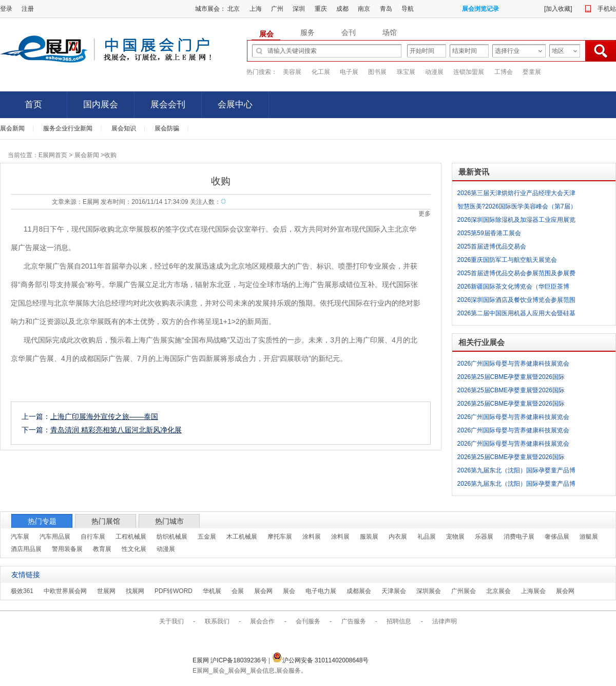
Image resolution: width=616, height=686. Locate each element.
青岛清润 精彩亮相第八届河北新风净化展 (116, 430)
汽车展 (20, 537)
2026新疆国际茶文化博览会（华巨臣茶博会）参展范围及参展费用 (514, 288)
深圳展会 (429, 591)
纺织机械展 (172, 537)
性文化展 (134, 549)
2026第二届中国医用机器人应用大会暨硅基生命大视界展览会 (517, 315)
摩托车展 (280, 537)
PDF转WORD (174, 591)
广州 (277, 9)
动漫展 (434, 72)
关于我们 (171, 621)
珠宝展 (406, 72)
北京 (234, 9)
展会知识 (124, 128)
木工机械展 (242, 537)
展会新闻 (12, 128)
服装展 (369, 537)
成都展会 (359, 591)
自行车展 (93, 537)
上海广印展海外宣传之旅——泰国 (104, 416)
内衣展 (398, 537)
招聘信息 (399, 621)
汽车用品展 (55, 537)
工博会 (504, 72)
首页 (33, 104)
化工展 (321, 72)
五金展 (207, 537)
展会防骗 (167, 128)
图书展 (377, 72)
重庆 (321, 9)
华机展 (212, 591)
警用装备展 (67, 549)
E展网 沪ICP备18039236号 (230, 660)
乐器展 (484, 537)
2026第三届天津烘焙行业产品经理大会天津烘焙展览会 (517, 195)
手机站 (607, 9)
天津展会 (394, 591)
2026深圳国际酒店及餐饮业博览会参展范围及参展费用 (517, 301)
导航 (408, 9)
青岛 (386, 9)
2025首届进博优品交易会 (492, 246)
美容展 (292, 72)
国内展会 (101, 104)
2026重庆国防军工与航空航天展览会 (507, 260)
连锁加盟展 (469, 72)
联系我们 (217, 621)
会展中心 (235, 104)
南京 (364, 9)
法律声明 (445, 621)
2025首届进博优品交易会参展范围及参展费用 (517, 275)
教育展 (102, 549)
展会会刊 (168, 104)
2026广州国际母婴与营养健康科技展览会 (514, 364)
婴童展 (532, 72)
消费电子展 (519, 537)
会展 (238, 591)
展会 (289, 591)
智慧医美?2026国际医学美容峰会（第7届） (517, 206)
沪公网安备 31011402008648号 (321, 660)
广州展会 (464, 591)
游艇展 (589, 537)
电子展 (349, 72)
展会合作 (262, 621)
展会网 (263, 591)
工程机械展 (131, 537)
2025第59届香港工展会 (489, 233)
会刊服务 (308, 621)
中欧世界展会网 (65, 591)
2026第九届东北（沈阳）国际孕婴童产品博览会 (517, 472)
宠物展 (455, 537)
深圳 (299, 9)
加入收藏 (558, 9)
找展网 (135, 591)
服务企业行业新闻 (68, 128)
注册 (28, 9)
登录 (6, 9)
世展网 (106, 591)
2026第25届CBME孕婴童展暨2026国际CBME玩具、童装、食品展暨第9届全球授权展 (517, 378)
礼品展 (427, 537)
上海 (256, 9)
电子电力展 (321, 591)
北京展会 (498, 591)
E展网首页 (53, 155)
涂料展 (312, 537)
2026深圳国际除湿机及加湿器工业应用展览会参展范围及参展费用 (517, 221)
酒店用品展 (26, 549)
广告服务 (354, 621)
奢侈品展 (557, 537)
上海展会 (533, 591)
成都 (342, 9)
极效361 (22, 591)
